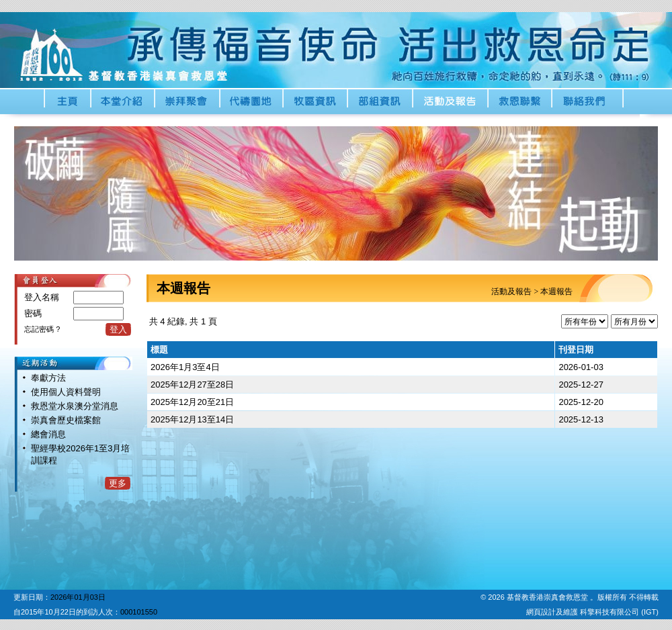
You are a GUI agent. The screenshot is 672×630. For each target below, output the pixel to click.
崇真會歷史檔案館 (66, 420)
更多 (118, 483)
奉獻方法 (48, 378)
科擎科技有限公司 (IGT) (619, 612)
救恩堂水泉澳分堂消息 (75, 406)
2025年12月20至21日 (192, 402)
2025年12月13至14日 (192, 419)
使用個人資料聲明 (66, 392)
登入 (118, 329)
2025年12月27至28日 (192, 385)
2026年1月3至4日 (185, 367)
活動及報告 (511, 291)
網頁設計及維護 (553, 612)
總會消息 (48, 434)
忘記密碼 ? (42, 329)
